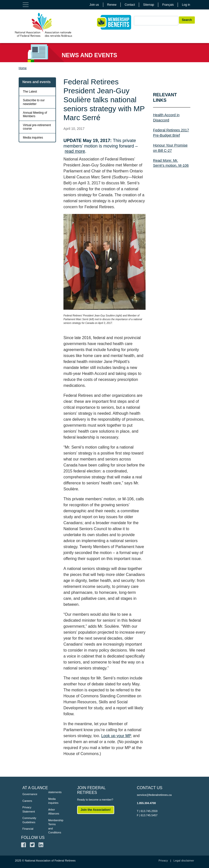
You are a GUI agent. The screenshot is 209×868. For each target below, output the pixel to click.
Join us (94, 5)
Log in (186, 5)
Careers (27, 801)
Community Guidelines (28, 820)
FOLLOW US (33, 838)
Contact (130, 5)
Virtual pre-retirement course (37, 127)
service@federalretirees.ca (154, 795)
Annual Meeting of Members (35, 114)
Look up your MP (116, 736)
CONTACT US (150, 788)
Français (168, 5)
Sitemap (149, 5)
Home (23, 68)
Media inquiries (33, 138)
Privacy (163, 861)
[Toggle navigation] (26, 5)
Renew (112, 5)
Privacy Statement (28, 809)
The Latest (30, 92)
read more (75, 151)
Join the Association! (96, 810)
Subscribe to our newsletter (34, 102)
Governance (28, 794)
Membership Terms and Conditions (54, 826)
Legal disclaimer (184, 861)
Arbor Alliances (54, 812)
